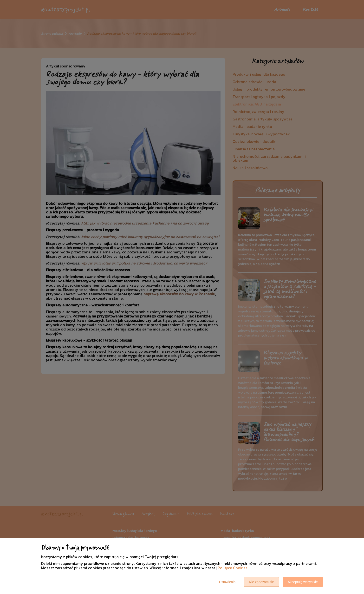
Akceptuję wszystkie (303, 582)
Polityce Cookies (232, 568)
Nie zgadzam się (261, 582)
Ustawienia (227, 582)
